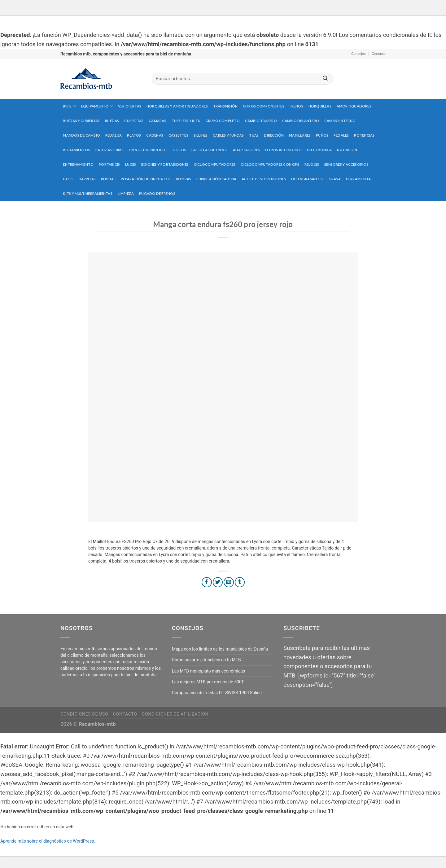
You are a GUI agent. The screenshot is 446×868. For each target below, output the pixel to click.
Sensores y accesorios (346, 164)
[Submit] (325, 79)
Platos (134, 135)
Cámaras (157, 121)
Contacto (379, 54)
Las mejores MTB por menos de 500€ (208, 682)
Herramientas (359, 179)
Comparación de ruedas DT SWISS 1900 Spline (217, 693)
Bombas (184, 179)
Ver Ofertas (130, 106)
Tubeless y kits (186, 121)
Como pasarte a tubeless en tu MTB (206, 660)
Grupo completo (223, 121)
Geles (68, 179)
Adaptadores (246, 150)
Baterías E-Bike (109, 150)
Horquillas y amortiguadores (177, 106)
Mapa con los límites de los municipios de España (220, 649)
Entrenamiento (78, 164)
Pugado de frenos (157, 193)
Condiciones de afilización (175, 714)
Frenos (296, 106)
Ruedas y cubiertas (81, 121)
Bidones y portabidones (165, 164)
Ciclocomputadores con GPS (270, 164)
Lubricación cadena (216, 179)
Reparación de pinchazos (146, 179)
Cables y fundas (228, 135)
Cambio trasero (261, 121)
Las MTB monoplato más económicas (208, 671)
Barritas (87, 179)
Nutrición (347, 150)
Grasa (335, 179)
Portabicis (109, 164)
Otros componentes (264, 106)
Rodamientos (76, 150)
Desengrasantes (307, 179)
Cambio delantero (301, 121)
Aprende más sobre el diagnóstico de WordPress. (48, 841)
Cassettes (178, 135)
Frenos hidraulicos (148, 150)
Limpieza (126, 193)
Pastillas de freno (210, 150)
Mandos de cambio (81, 135)
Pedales (341, 135)
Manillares (300, 135)
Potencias (364, 135)
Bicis (69, 106)
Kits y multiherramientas (87, 193)
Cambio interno (340, 121)
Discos (179, 150)
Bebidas (108, 179)
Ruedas (112, 121)
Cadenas (155, 135)
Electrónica (319, 150)
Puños (322, 135)
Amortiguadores (354, 106)
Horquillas (320, 106)
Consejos (359, 54)
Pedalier (114, 135)
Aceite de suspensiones (264, 179)
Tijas (254, 135)
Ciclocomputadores (215, 164)
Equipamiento (97, 106)
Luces (131, 164)
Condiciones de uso (84, 714)
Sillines (201, 135)
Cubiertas (134, 121)
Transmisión (225, 106)
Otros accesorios (284, 150)
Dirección (274, 135)
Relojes (312, 164)
